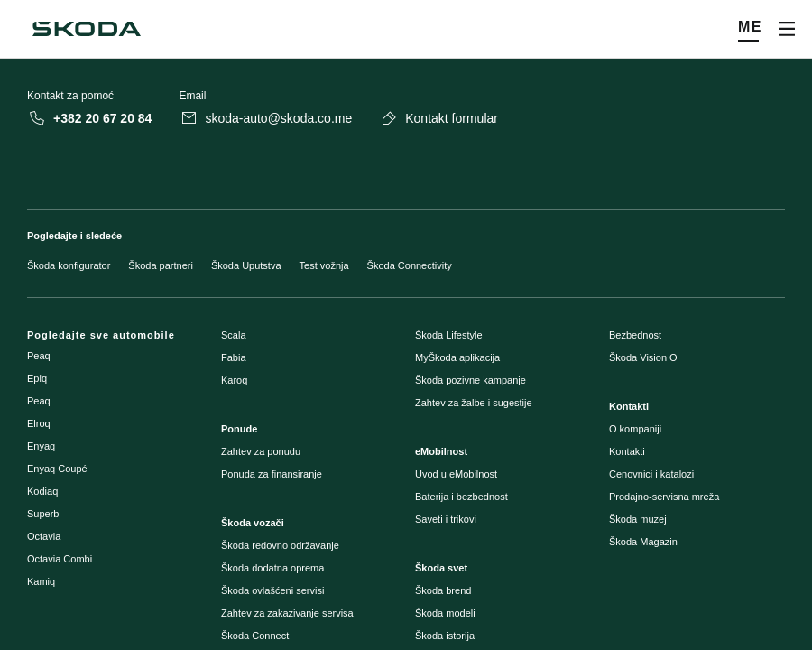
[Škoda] (87, 29)
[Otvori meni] (787, 29)
